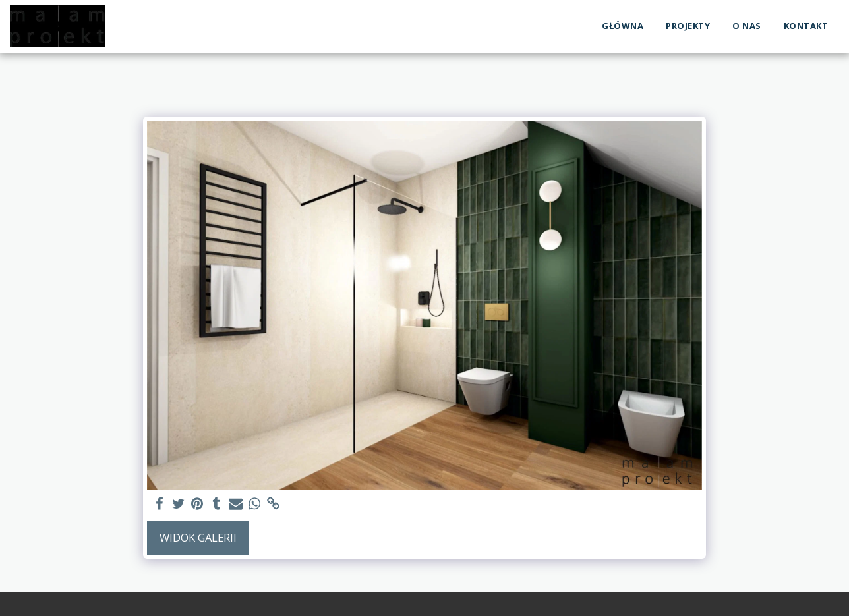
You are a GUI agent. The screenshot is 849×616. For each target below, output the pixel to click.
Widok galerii (198, 537)
